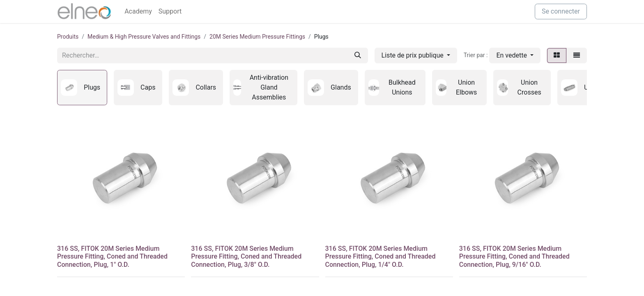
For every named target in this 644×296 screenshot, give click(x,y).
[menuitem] (138, 12)
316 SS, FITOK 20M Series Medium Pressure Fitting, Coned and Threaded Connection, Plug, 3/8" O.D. (246, 256)
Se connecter (561, 11)
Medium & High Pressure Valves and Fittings (144, 37)
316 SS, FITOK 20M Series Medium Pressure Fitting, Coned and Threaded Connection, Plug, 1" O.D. (112, 256)
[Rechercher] (358, 55)
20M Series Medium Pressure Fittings (257, 37)
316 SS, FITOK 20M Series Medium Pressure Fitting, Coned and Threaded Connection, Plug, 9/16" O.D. (514, 256)
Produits (68, 37)
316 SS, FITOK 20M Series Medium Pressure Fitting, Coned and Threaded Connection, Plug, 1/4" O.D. (381, 256)
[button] (515, 55)
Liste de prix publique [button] (413, 55)
